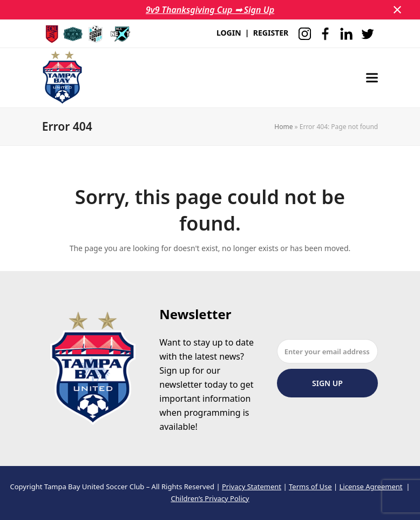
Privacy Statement (252, 487)
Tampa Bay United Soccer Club (94, 487)
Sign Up (327, 383)
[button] (397, 10)
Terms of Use (310, 487)
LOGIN (229, 33)
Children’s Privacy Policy (210, 498)
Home (283, 127)
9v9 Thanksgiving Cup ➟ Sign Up (210, 10)
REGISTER (271, 33)
